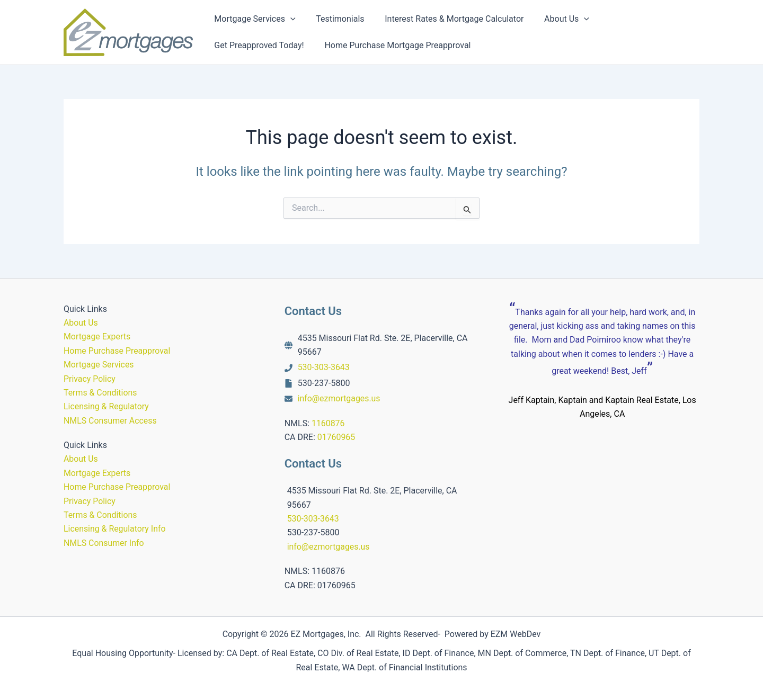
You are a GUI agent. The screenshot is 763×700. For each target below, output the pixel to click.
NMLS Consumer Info (104, 543)
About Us (81, 323)
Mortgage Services (99, 365)
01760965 (336, 437)
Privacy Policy (90, 379)
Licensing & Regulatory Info (115, 529)
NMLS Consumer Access (110, 421)
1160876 (328, 423)
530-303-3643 (324, 367)
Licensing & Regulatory (107, 406)
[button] (289, 19)
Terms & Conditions (101, 393)
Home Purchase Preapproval (117, 351)
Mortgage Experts (97, 336)
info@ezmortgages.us (339, 398)
